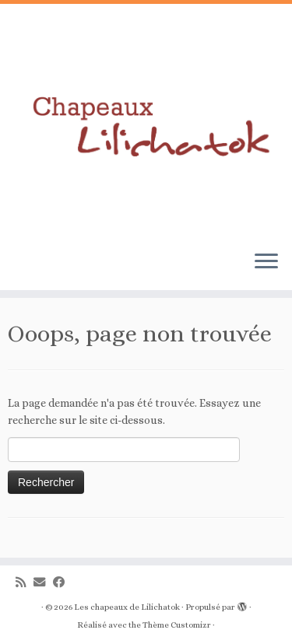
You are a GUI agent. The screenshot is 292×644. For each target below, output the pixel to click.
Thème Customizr (177, 625)
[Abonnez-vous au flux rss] (25, 583)
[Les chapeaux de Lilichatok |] (146, 121)
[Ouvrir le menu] (266, 262)
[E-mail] (43, 583)
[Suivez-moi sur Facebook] (63, 583)
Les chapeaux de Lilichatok (127, 607)
